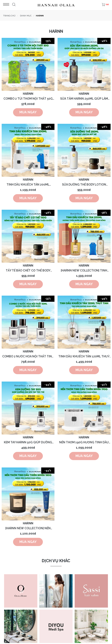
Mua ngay (28, 112)
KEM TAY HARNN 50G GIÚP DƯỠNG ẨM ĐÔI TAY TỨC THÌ (28, 443)
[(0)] (105, 5)
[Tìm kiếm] (13, 5)
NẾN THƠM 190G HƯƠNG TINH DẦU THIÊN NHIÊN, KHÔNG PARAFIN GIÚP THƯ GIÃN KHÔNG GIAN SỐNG (84, 443)
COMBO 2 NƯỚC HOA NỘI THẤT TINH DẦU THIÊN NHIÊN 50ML (28, 357)
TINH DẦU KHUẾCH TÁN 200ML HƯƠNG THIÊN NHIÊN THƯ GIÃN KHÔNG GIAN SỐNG (28, 185)
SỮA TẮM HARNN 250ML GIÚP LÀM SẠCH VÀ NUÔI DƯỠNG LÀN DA (84, 99)
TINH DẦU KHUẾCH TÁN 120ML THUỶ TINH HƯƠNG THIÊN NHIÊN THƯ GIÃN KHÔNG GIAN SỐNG (84, 357)
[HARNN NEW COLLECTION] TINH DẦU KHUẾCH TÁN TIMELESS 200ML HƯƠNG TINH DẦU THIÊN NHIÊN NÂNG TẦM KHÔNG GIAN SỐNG (84, 271)
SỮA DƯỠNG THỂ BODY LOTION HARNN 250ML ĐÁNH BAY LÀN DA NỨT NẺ (84, 185)
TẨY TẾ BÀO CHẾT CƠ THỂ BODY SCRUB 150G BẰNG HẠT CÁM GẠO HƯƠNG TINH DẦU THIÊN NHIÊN (28, 271)
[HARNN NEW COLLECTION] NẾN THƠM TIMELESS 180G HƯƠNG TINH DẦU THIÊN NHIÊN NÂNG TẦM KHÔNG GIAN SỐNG (28, 529)
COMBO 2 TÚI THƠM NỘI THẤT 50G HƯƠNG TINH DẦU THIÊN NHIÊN (28, 99)
